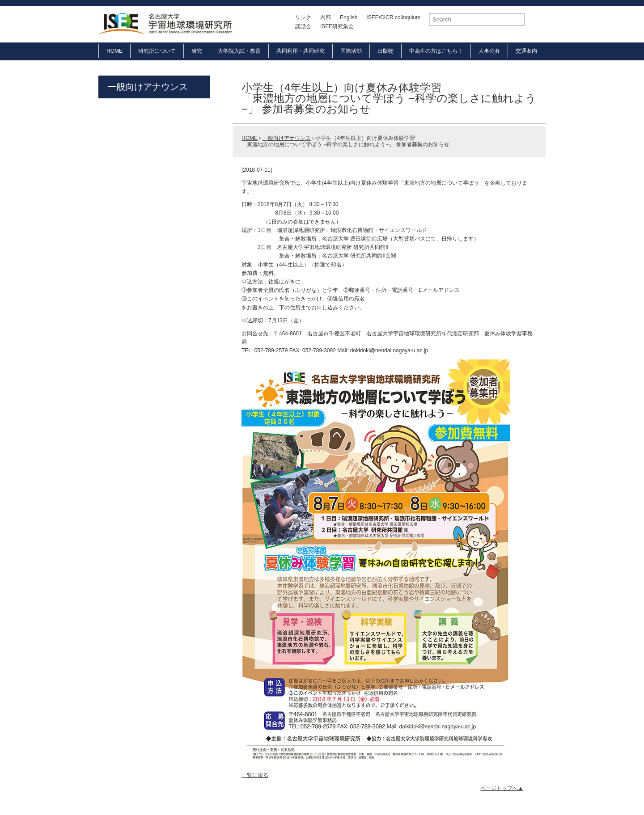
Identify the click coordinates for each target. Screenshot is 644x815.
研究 (197, 51)
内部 (326, 17)
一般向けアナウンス (148, 87)
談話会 (303, 26)
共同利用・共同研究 (301, 51)
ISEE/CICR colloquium (393, 17)
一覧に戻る (255, 775)
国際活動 (351, 51)
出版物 (386, 51)
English (349, 17)
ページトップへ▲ (502, 788)
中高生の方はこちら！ (436, 51)
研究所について (157, 51)
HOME (114, 51)
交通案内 (526, 51)
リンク (303, 17)
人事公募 (489, 51)
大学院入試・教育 (239, 51)
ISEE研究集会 (337, 26)
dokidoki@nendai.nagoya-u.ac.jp (389, 350)
